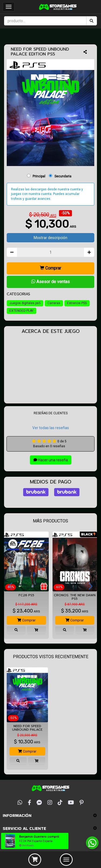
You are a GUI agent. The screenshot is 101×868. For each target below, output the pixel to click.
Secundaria (63, 176)
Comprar (50, 268)
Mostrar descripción (50, 238)
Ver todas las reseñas (51, 428)
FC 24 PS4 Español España (36, 841)
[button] (10, 586)
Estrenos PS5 (77, 303)
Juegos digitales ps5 (25, 303)
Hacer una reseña (51, 460)
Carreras (54, 303)
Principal (39, 176)
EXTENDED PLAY (22, 311)
